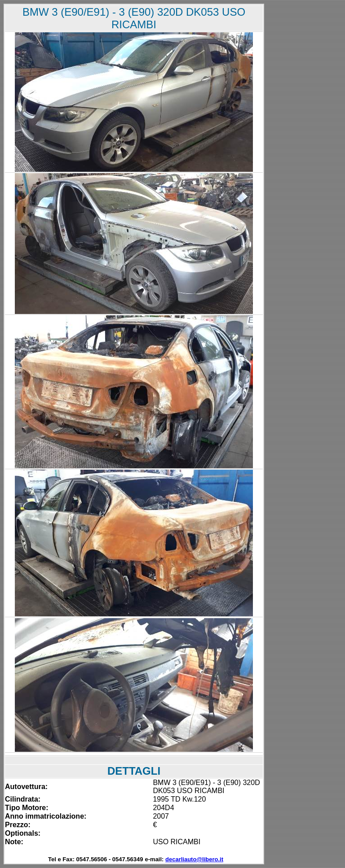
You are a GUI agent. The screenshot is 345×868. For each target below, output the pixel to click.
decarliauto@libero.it (194, 859)
